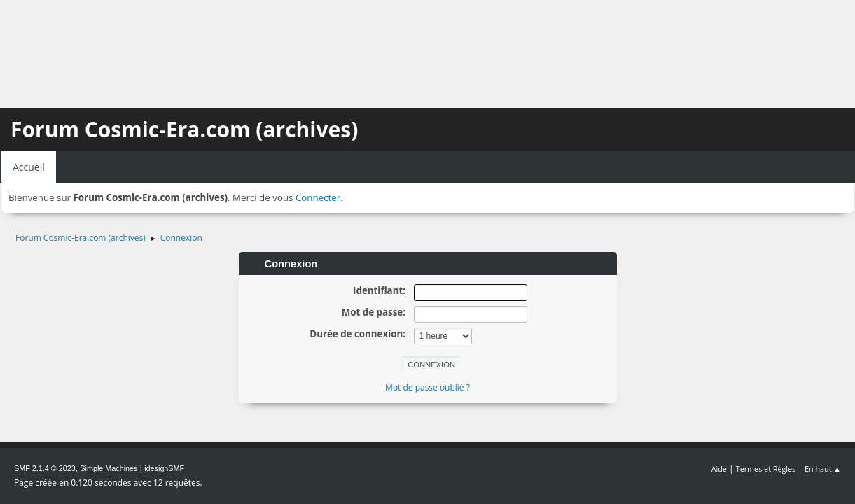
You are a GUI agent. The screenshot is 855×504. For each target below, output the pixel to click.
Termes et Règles (766, 469)
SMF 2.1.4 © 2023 (45, 468)
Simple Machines (109, 468)
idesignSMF (164, 468)
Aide (719, 469)
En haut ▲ (823, 469)
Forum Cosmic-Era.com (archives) (184, 129)
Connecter (318, 197)
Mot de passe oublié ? (427, 387)
